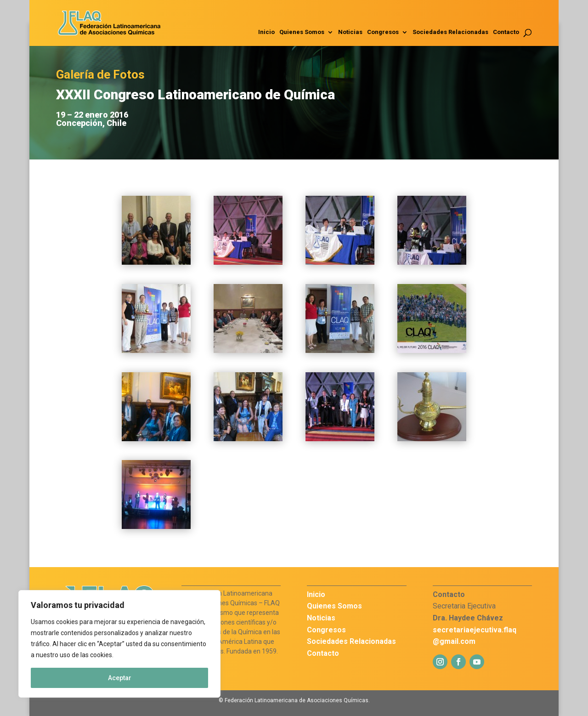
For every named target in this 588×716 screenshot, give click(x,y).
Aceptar (120, 678)
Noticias (350, 32)
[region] (119, 644)
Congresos (383, 32)
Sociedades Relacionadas (450, 32)
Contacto (506, 32)
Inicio (266, 32)
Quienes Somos (302, 32)
